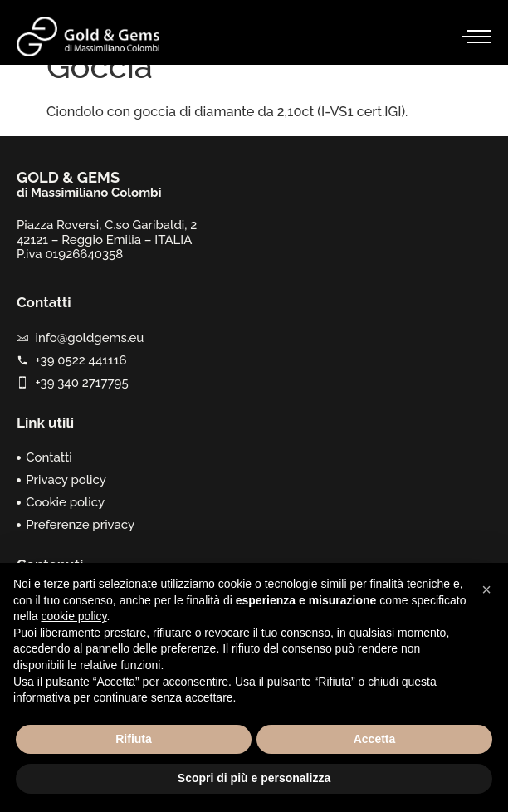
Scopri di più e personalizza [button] (254, 778)
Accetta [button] (375, 739)
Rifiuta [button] (134, 739)
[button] (486, 589)
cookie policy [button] (73, 616)
